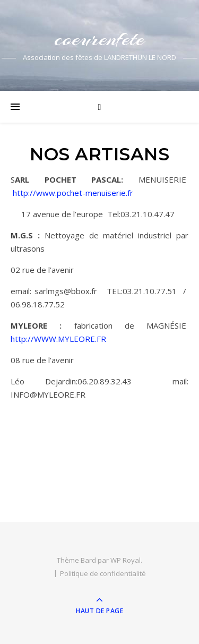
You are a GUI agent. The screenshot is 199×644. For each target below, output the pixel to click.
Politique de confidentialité (103, 573)
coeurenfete (99, 38)
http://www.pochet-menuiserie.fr (73, 193)
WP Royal (126, 560)
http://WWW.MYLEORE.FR (58, 339)
